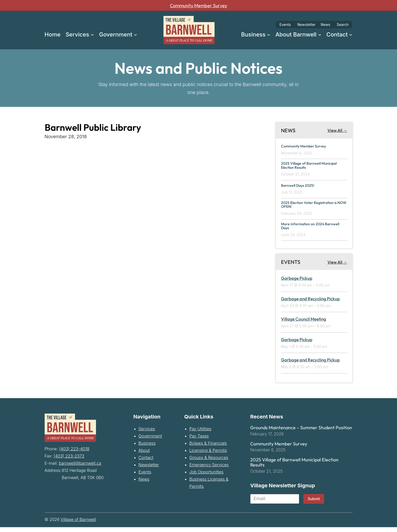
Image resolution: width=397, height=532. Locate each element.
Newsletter (306, 25)
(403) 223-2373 (69, 460)
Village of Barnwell (78, 524)
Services (147, 433)
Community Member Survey (199, 5)
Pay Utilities (200, 433)
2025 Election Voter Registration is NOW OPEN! (314, 207)
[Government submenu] (135, 34)
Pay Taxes (199, 441)
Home (53, 34)
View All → (337, 130)
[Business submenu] (269, 34)
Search (343, 25)
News (326, 25)
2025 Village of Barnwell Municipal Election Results (306, 166)
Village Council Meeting (304, 324)
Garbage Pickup (297, 283)
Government (150, 441)
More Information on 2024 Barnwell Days (306, 230)
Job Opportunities (206, 477)
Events (285, 25)
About (144, 455)
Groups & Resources (209, 462)
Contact (146, 462)
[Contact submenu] (351, 34)
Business (147, 448)
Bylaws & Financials (208, 448)
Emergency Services (209, 469)
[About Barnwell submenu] (320, 34)
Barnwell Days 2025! (301, 187)
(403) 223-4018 (74, 453)
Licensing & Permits (208, 455)
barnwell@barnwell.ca (80, 467)
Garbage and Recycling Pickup (310, 303)
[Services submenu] (92, 34)
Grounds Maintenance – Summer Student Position (301, 432)
